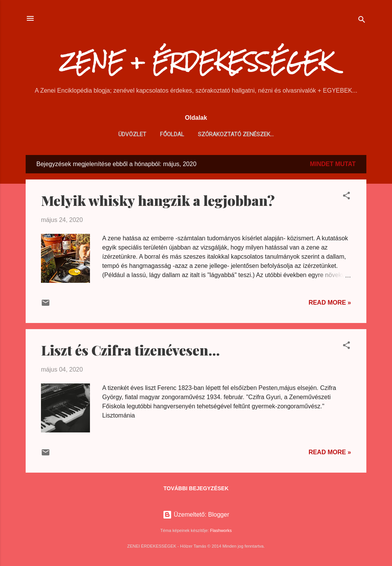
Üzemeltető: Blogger (196, 515)
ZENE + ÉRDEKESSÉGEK (196, 62)
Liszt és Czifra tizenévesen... (130, 350)
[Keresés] (362, 21)
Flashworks (221, 530)
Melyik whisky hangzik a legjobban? (158, 200)
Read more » (330, 303)
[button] (346, 197)
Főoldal (172, 134)
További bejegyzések (196, 488)
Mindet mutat (333, 164)
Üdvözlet (132, 134)
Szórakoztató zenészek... (236, 134)
